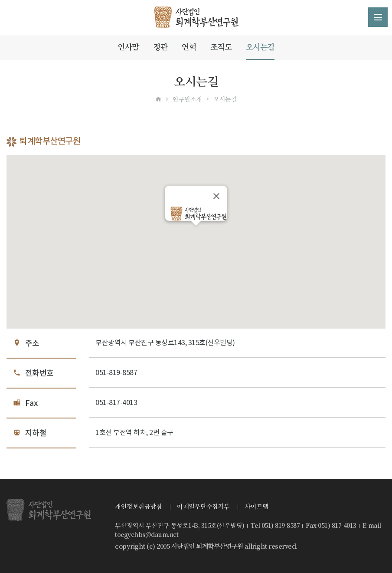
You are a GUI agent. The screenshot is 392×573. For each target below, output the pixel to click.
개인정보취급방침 (138, 507)
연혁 (189, 47)
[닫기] (216, 196)
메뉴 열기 (378, 17)
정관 (160, 47)
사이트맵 (257, 507)
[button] (196, 234)
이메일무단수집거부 (203, 507)
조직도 (221, 47)
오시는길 (260, 47)
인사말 (128, 47)
